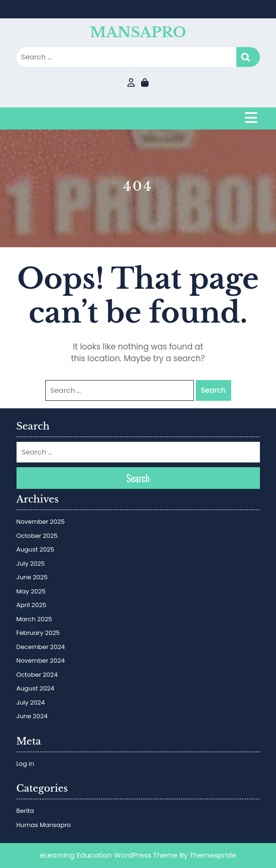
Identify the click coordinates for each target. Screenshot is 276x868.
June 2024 (32, 716)
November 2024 (41, 661)
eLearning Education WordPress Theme (109, 855)
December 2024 (41, 647)
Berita (25, 811)
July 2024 (31, 702)
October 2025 (37, 536)
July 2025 (31, 564)
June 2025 (32, 577)
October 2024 (37, 675)
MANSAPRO (138, 32)
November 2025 (41, 522)
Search (248, 57)
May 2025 (31, 591)
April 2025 (32, 605)
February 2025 (38, 633)
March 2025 (34, 619)
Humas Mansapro (44, 825)
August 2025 (35, 549)
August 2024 (35, 688)
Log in (25, 764)
